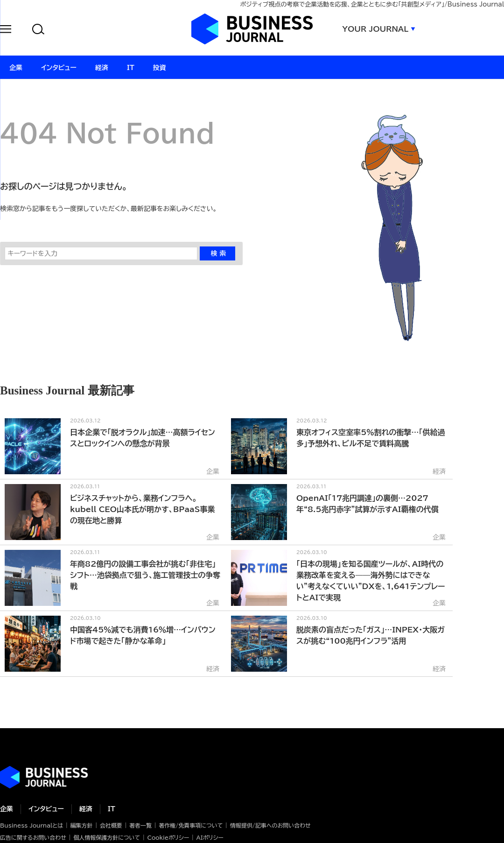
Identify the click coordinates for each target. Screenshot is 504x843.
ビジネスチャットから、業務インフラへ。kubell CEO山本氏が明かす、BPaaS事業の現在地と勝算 (142, 509)
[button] (6, 31)
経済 (86, 809)
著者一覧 (140, 825)
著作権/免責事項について (191, 825)
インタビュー (46, 809)
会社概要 (111, 825)
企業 (7, 809)
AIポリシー (210, 837)
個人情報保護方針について (107, 837)
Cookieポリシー (168, 837)
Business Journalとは (31, 825)
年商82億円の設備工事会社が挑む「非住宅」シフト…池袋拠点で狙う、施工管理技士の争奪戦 (145, 575)
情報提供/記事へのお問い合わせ (270, 825)
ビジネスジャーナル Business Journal (252, 29)
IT (112, 809)
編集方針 (81, 825)
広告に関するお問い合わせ (33, 837)
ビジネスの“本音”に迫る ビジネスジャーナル (44, 777)
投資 (160, 68)
